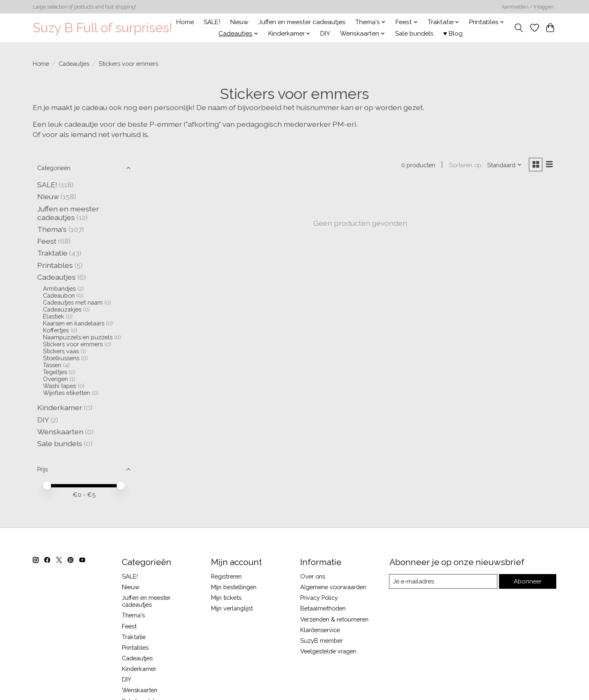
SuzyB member (321, 641)
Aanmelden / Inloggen (528, 7)
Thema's (52, 229)
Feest (47, 241)
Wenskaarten (60, 432)
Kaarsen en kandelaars (74, 323)
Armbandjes (59, 288)
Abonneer (528, 581)
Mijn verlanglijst (232, 608)
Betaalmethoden (323, 608)
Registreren (226, 576)
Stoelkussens (61, 358)
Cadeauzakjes (62, 309)
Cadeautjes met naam (73, 302)
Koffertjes (56, 330)
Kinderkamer (60, 407)
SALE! (212, 22)
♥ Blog (453, 34)
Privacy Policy (319, 598)
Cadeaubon (59, 295)
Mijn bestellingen (234, 587)
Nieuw (239, 22)
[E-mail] (444, 581)
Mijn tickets (226, 598)
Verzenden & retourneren (334, 619)
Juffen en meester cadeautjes (302, 22)
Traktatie (52, 253)
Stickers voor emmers (73, 344)
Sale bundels (414, 34)
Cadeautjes (74, 64)
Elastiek (54, 316)
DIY (325, 34)
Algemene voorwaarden (333, 587)
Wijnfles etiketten (66, 393)
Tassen (52, 365)
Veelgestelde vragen (328, 651)
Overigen (55, 379)
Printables (55, 265)
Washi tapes (60, 386)
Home (185, 22)
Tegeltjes (55, 372)
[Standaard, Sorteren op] (504, 165)
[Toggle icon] (519, 28)
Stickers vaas (61, 351)
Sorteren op (464, 165)
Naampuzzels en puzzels (78, 337)
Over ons (313, 576)
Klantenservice (320, 630)
